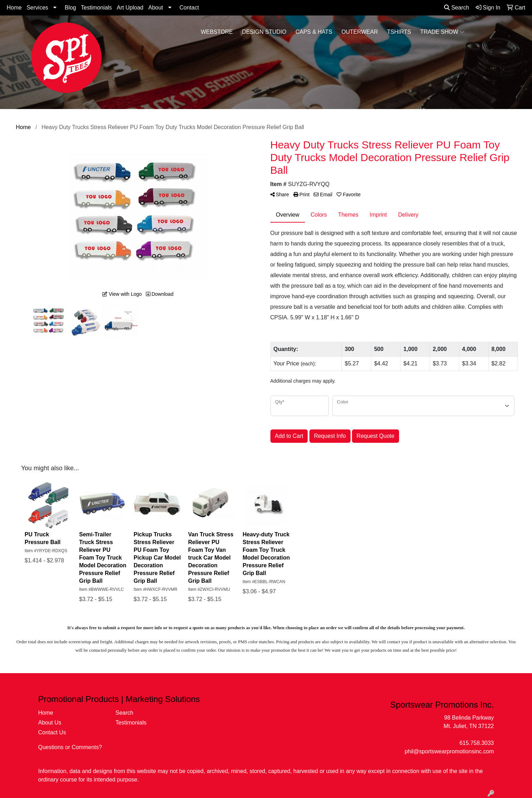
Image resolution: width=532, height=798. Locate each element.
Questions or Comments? (70, 747)
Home (14, 8)
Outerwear (360, 32)
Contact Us (52, 732)
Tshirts (399, 32)
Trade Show (442, 32)
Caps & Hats (314, 32)
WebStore (217, 32)
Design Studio (264, 32)
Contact (189, 8)
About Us (50, 723)
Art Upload (130, 8)
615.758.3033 (477, 743)
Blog (70, 8)
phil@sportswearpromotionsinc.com (449, 751)
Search (457, 8)
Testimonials (96, 8)
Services (37, 8)
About (156, 8)
